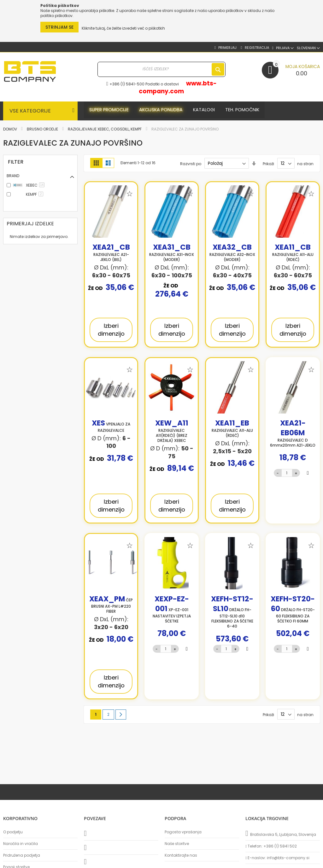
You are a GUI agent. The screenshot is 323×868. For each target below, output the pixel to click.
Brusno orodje (43, 129)
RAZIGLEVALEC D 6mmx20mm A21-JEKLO (293, 435)
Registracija (256, 48)
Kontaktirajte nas (181, 855)
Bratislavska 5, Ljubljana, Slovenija (281, 833)
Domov (11, 129)
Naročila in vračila (21, 844)
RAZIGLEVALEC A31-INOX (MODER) (172, 254)
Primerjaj (227, 48)
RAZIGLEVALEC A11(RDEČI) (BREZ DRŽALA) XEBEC (172, 432)
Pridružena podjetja (22, 855)
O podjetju (13, 832)
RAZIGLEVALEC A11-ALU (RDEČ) (293, 254)
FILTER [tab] (16, 162)
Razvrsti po (191, 163)
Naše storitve (177, 844)
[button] (308, 48)
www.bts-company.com (178, 87)
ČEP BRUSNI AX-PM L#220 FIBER (111, 606)
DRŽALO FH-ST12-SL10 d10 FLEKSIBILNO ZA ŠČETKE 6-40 (232, 613)
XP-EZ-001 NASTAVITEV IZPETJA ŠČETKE (172, 610)
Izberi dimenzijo (111, 330)
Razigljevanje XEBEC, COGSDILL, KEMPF (105, 129)
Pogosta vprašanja (183, 832)
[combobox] (162, 69)
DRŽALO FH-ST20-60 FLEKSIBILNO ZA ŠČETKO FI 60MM (293, 610)
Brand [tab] (13, 176)
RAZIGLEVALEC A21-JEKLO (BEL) (111, 254)
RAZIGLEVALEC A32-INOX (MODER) (232, 254)
